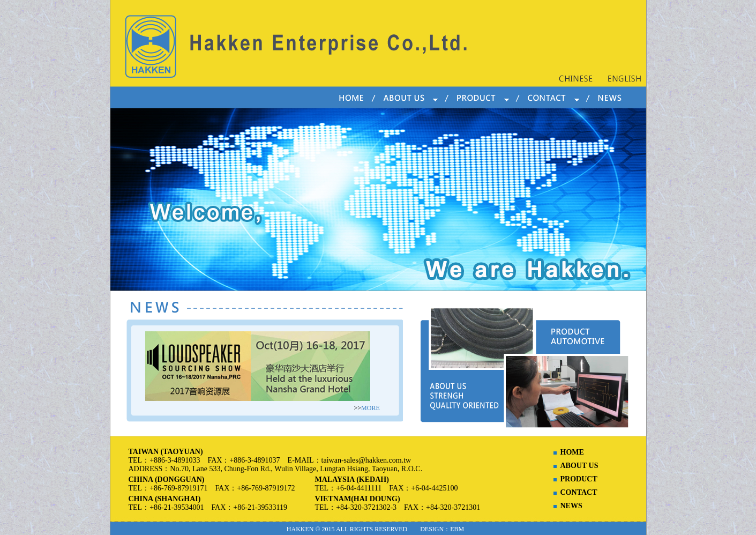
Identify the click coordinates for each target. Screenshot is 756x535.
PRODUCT (579, 479)
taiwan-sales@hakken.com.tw (366, 460)
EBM (457, 529)
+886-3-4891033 (175, 460)
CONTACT (579, 492)
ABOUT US (579, 466)
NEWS (571, 506)
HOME (572, 452)
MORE (370, 408)
